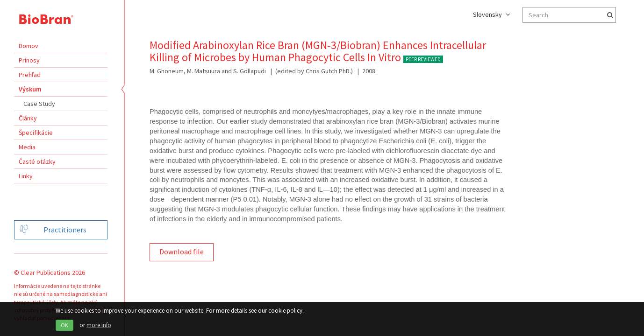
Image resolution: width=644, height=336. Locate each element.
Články (28, 118)
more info (99, 325)
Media (27, 147)
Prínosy (29, 60)
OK (64, 325)
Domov (29, 46)
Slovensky (491, 14)
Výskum (30, 89)
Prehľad (30, 75)
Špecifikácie (36, 133)
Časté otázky (37, 161)
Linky (26, 176)
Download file (182, 252)
